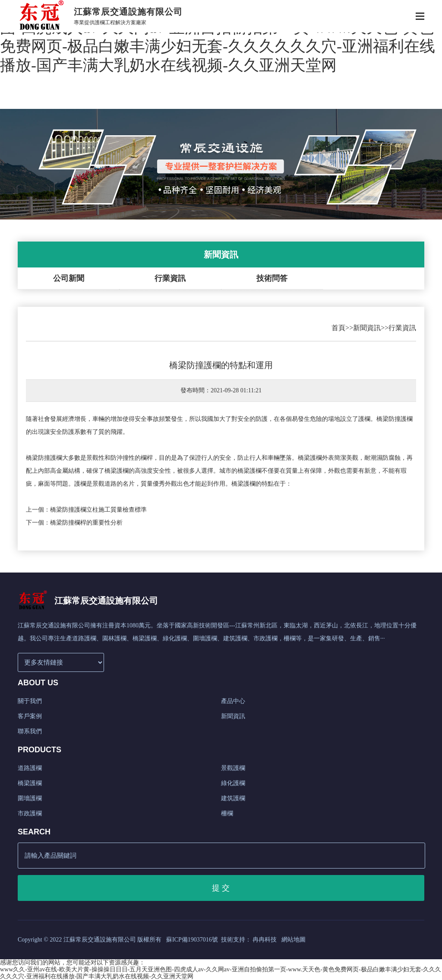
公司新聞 (69, 278)
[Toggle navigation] (420, 17)
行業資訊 (170, 278)
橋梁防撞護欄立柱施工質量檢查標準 (98, 510)
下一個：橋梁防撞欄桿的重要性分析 (74, 523)
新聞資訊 (367, 328)
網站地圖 (294, 940)
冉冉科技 (265, 940)
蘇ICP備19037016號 (192, 940)
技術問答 (272, 278)
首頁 (338, 328)
